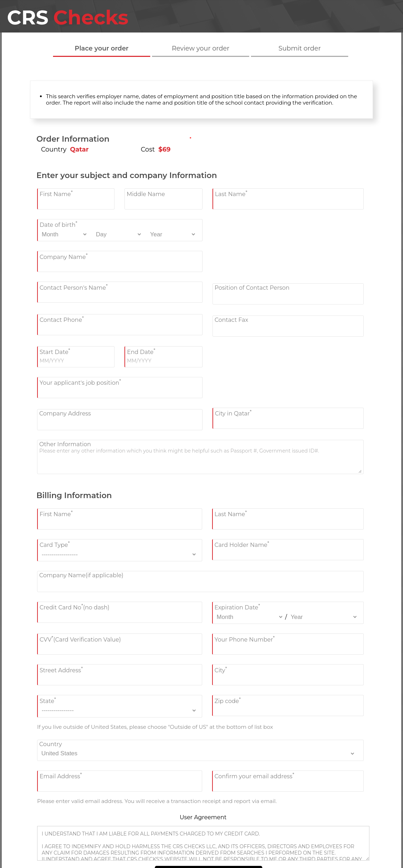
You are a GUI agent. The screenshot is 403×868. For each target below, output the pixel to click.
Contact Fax (231, 320)
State (48, 700)
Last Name (231, 193)
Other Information (65, 444)
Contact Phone (62, 319)
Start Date (55, 351)
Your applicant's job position (80, 382)
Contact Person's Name (74, 287)
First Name (56, 193)
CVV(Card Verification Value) (80, 639)
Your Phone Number (245, 639)
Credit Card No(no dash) (75, 607)
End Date (141, 351)
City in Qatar (233, 413)
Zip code (228, 700)
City (221, 669)
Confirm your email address (255, 776)
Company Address (65, 414)
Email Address (61, 776)
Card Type (55, 544)
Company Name (64, 256)
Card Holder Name (242, 544)
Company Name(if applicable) (81, 575)
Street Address (61, 669)
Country (51, 744)
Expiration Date (237, 607)
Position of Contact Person (252, 288)
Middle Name (146, 194)
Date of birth (59, 224)
